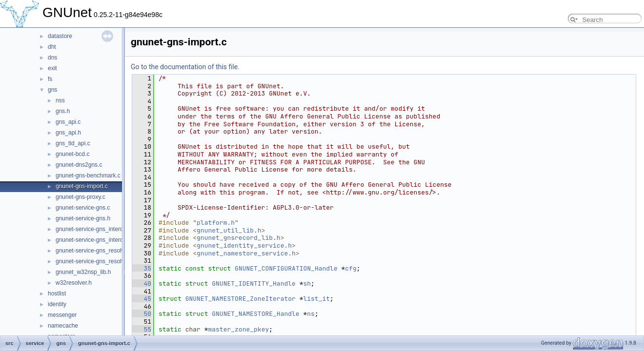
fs (50, 79)
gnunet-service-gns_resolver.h (95, 261)
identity (57, 304)
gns (52, 90)
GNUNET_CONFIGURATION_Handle (286, 268)
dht (52, 47)
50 (142, 314)
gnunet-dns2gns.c (79, 165)
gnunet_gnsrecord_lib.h (239, 238)
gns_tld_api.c (73, 143)
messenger (62, 315)
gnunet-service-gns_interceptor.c (98, 229)
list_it (316, 299)
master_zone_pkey (238, 329)
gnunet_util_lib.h (229, 230)
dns (52, 58)
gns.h (63, 111)
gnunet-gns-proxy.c (80, 197)
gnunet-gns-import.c (82, 186)
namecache (63, 326)
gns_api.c (68, 122)
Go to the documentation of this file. (185, 67)
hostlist (57, 293)
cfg (351, 268)
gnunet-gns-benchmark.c (88, 175)
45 (142, 299)
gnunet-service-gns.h (83, 218)
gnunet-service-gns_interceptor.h (98, 240)
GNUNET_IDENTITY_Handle (254, 283)
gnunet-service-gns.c (83, 208)
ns (311, 314)
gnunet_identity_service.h (244, 245)
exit (52, 68)
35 (142, 268)
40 (142, 283)
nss (60, 100)
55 (142, 329)
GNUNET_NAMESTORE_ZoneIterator (241, 299)
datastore (60, 36)
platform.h (216, 223)
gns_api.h (68, 133)
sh (307, 283)
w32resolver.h (74, 283)
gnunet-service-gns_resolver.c (95, 251)
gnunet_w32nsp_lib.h (83, 272)
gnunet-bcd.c (72, 154)
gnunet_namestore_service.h (246, 253)
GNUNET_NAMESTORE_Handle (255, 314)
